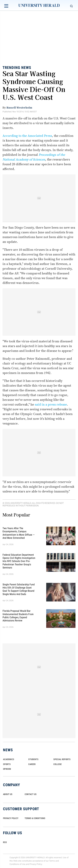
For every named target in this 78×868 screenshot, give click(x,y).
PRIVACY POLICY (11, 818)
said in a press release (51, 404)
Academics (9, 759)
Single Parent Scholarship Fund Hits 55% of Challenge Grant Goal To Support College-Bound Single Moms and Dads (19, 589)
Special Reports (62, 759)
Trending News (17, 68)
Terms (52, 861)
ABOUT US (8, 794)
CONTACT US (31, 794)
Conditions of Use (17, 864)
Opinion (7, 769)
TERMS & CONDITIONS (35, 818)
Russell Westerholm (19, 107)
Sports (7, 764)
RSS (5, 842)
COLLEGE (58, 764)
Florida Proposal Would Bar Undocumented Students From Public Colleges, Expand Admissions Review (18, 616)
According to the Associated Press (27, 136)
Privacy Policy (36, 864)
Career (32, 764)
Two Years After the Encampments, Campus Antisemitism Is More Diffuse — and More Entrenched (19, 533)
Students (33, 759)
